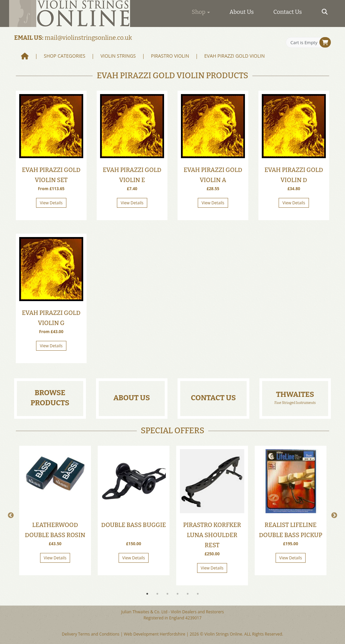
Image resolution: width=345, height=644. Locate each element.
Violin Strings (118, 56)
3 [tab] (167, 594)
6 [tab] (198, 594)
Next (334, 516)
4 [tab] (178, 594)
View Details (51, 203)
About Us (242, 12)
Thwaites (295, 394)
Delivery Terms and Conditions (90, 634)
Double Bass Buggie (133, 525)
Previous (11, 516)
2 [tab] (157, 594)
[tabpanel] (55, 510)
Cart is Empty (304, 42)
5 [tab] (188, 594)
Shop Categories (65, 56)
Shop (201, 12)
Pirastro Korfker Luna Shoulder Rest (212, 535)
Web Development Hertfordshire (154, 634)
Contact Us (288, 12)
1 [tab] (147, 594)
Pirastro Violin (170, 56)
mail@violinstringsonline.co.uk (88, 38)
